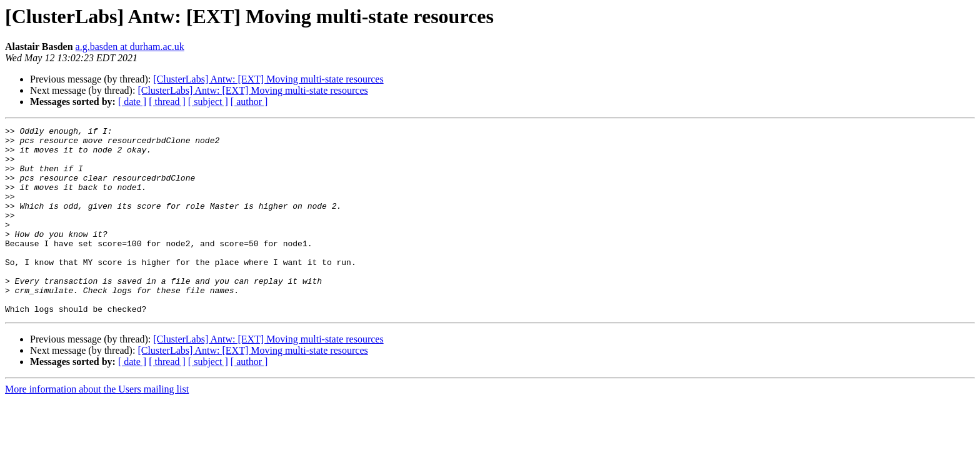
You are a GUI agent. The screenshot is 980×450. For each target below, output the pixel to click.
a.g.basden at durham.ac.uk (130, 47)
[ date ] (132, 102)
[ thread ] (167, 102)
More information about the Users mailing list (97, 427)
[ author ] (249, 102)
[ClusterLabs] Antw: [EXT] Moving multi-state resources (268, 79)
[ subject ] (208, 102)
